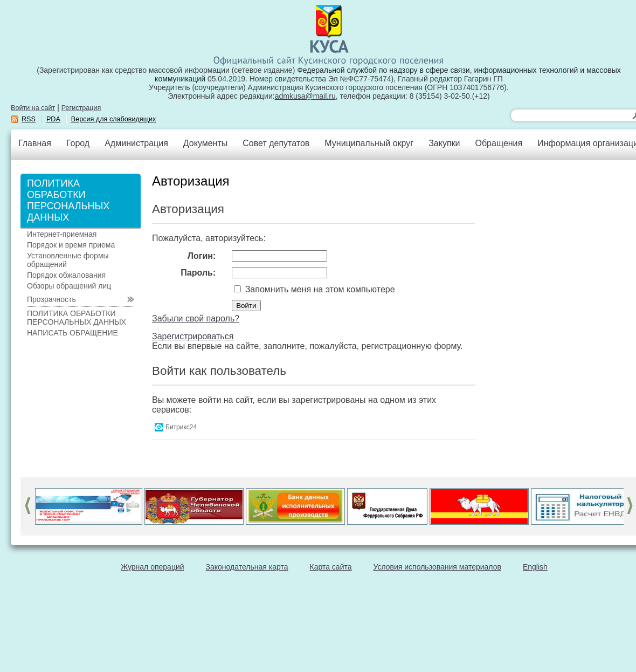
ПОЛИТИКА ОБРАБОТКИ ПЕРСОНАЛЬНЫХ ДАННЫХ (77, 318)
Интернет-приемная (62, 234)
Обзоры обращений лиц (69, 286)
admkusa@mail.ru (305, 96)
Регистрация (81, 108)
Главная (35, 143)
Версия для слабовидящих (114, 119)
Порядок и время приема (71, 245)
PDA (53, 119)
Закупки (444, 143)
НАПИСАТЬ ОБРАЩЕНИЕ (72, 333)
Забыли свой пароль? (196, 318)
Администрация (136, 143)
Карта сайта (331, 567)
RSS (29, 119)
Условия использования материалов (437, 567)
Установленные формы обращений (68, 260)
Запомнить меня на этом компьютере (319, 289)
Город (78, 143)
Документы (205, 143)
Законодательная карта (247, 567)
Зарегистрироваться (193, 336)
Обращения (499, 143)
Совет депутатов (276, 143)
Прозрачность (51, 299)
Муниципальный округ (369, 143)
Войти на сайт (33, 108)
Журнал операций (152, 567)
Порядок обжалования (66, 275)
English (535, 567)
